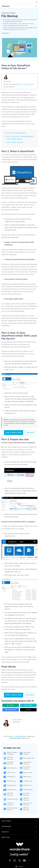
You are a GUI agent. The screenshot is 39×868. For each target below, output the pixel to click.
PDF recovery (11, 773)
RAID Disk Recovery (26, 809)
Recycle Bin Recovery (27, 753)
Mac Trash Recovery (10, 758)
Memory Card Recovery (27, 804)
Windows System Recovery (12, 809)
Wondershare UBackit (20, 421)
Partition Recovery (13, 799)
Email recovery (28, 773)
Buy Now (30, 433)
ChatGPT (11, 705)
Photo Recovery (28, 790)
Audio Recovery (12, 785)
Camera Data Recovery (27, 763)
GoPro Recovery (12, 768)
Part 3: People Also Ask (15, 142)
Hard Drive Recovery (10, 804)
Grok (28, 710)
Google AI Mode (11, 710)
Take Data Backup (26, 84)
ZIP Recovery (27, 777)
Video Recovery (12, 790)
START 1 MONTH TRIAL (14, 433)
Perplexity (28, 705)
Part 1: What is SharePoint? (16, 133)
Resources (10, 736)
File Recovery (27, 785)
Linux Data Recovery (27, 794)
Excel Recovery (28, 781)
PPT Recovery (11, 777)
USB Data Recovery (26, 799)
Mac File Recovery (29, 758)
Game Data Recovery (10, 763)
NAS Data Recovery (10, 794)
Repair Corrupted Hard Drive (12, 753)
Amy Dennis (7, 81)
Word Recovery (12, 781)
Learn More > (6, 33)
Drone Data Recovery (27, 768)
